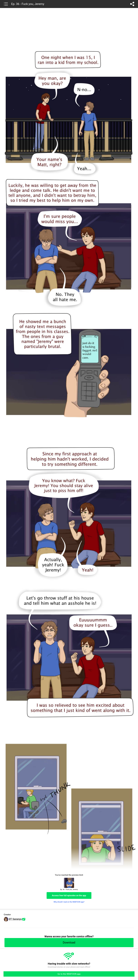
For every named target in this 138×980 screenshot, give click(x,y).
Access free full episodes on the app (69, 895)
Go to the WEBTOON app (69, 974)
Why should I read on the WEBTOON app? (69, 902)
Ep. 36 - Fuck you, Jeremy (28, 4)
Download (69, 943)
